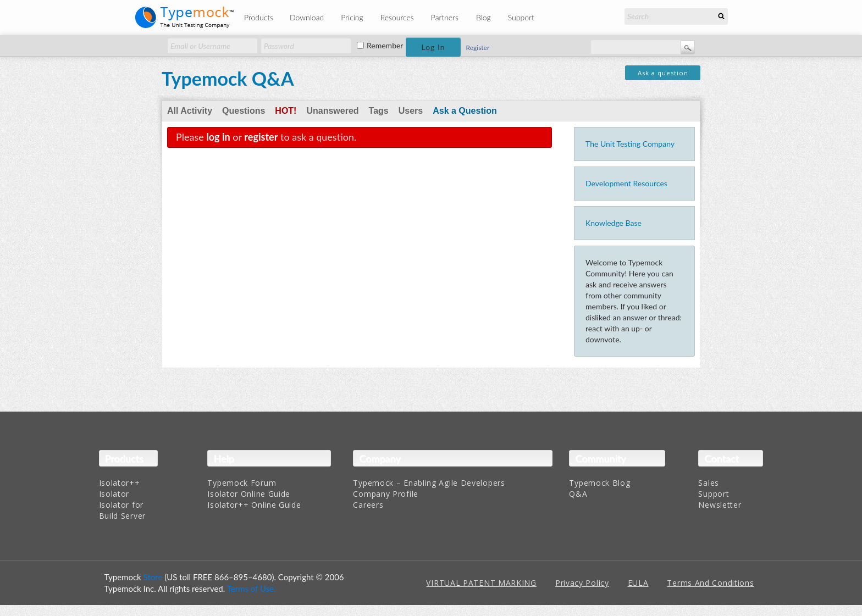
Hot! (286, 111)
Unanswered (332, 111)
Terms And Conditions (710, 583)
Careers (368, 505)
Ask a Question (465, 111)
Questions (244, 111)
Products (259, 17)
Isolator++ (120, 483)
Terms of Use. (252, 589)
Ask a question (663, 73)
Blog (484, 17)
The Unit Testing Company (630, 144)
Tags (379, 111)
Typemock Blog (599, 483)
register (261, 137)
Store (153, 577)
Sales (709, 483)
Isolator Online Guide (249, 494)
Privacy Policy (582, 583)
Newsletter (720, 505)
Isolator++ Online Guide (254, 505)
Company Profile (386, 494)
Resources (397, 17)
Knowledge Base (614, 223)
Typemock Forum (242, 483)
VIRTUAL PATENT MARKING (481, 583)
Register (478, 48)
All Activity (190, 111)
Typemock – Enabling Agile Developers (429, 483)
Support (521, 17)
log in (218, 137)
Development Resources (626, 183)
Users (411, 111)
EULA (638, 583)
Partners (445, 17)
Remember (385, 46)
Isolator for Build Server (122, 510)
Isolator (114, 494)
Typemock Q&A (228, 78)
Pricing (352, 17)
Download (307, 17)
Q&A (578, 494)
